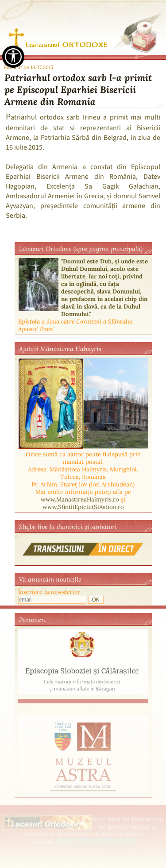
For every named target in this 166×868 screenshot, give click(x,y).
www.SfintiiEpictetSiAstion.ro (83, 507)
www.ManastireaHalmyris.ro (80, 500)
